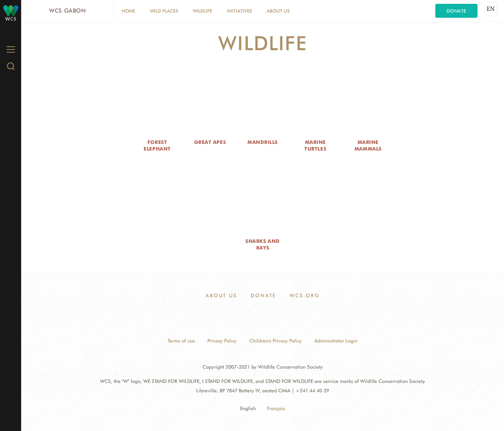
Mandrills (263, 142)
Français (276, 408)
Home (128, 11)
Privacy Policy (222, 341)
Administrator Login (336, 341)
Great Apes (210, 142)
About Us (278, 11)
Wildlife (203, 11)
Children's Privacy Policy (276, 341)
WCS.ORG (305, 295)
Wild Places (164, 11)
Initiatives (239, 11)
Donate (456, 11)
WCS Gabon (68, 11)
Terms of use (181, 341)
